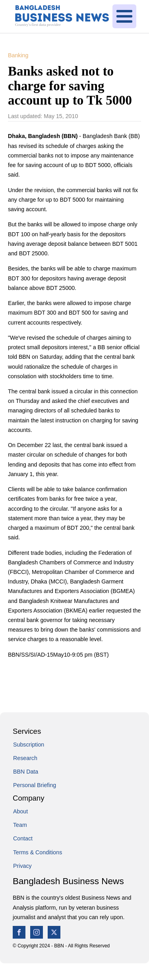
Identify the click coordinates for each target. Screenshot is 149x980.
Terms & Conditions (38, 852)
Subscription (29, 745)
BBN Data (26, 772)
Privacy (22, 866)
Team (20, 825)
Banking (18, 55)
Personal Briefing (35, 785)
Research (25, 758)
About (20, 811)
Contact (23, 838)
